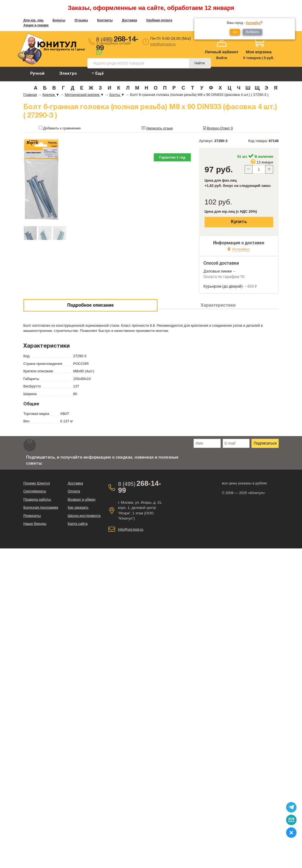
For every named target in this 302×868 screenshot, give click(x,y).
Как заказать (78, 507)
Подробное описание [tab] (90, 305)
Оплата (74, 491)
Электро (68, 74)
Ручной (37, 74)
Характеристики (218, 305)
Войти (222, 58)
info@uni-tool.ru (163, 44)
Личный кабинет (222, 52)
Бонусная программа (41, 507)
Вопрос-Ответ (220, 128)
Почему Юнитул (37, 483)
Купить (239, 222)
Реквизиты (32, 516)
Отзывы (81, 20)
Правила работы (37, 499)
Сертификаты (35, 491)
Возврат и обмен (81, 499)
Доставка (129, 20)
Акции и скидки (36, 25)
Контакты (105, 20)
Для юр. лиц (33, 20)
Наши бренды (35, 524)
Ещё (98, 74)
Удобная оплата (159, 20)
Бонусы (59, 20)
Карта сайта (77, 524)
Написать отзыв (160, 128)
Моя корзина (259, 52)
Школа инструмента (84, 516)
